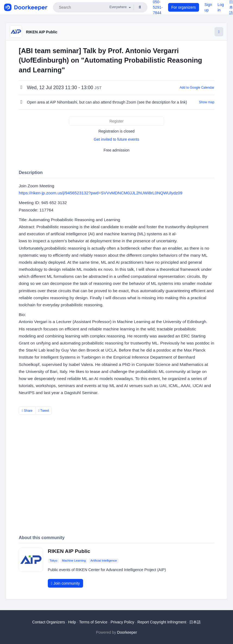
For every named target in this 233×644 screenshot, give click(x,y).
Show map (207, 102)
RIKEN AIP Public (42, 32)
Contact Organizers (49, 622)
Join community (65, 583)
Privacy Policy (122, 622)
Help (72, 622)
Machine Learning (74, 561)
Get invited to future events (116, 139)
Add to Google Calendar (197, 88)
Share (27, 411)
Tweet (44, 411)
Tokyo (53, 561)
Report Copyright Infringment (162, 622)
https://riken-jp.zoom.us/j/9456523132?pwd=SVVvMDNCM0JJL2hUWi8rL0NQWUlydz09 (101, 193)
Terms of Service (93, 622)
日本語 (195, 622)
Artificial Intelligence (104, 561)
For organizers (184, 7)
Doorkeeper (127, 632)
